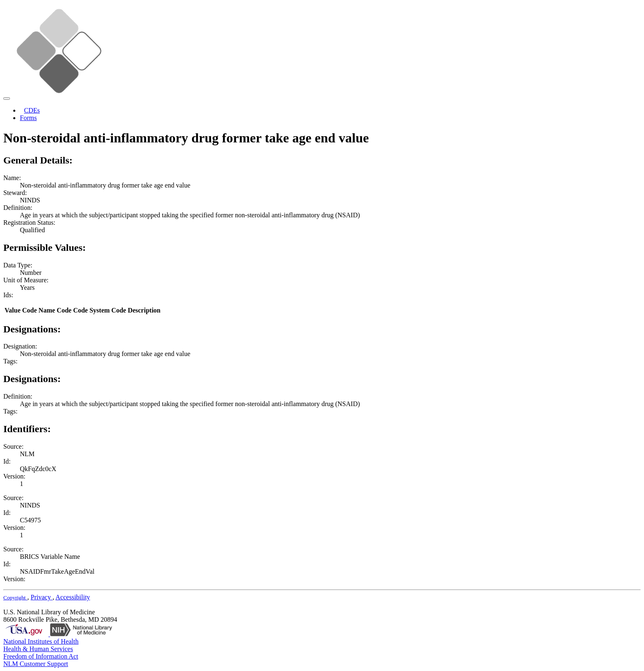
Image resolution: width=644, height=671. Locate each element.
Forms (28, 118)
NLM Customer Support (36, 664)
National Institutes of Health (41, 641)
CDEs (32, 110)
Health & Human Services (38, 649)
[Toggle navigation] (7, 99)
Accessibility (73, 597)
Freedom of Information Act (41, 656)
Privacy (42, 597)
